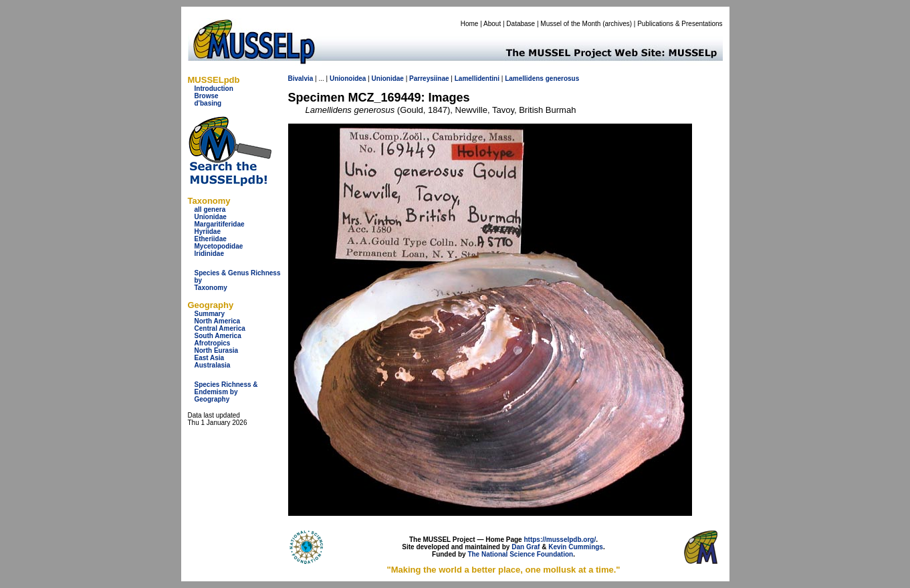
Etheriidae (211, 239)
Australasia (213, 365)
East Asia (210, 358)
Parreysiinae (429, 79)
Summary (210, 314)
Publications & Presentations (680, 24)
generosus (563, 79)
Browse (207, 96)
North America (218, 321)
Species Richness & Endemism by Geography (226, 392)
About (492, 24)
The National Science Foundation (520, 554)
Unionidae (211, 217)
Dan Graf (526, 547)
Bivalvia (301, 79)
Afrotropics (213, 343)
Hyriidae (208, 232)
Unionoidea (348, 79)
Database (521, 24)
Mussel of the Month (570, 24)
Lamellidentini (477, 79)
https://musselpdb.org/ (560, 540)
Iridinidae (209, 254)
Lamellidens (524, 79)
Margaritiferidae (220, 224)
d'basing (208, 103)
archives (617, 24)
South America (218, 336)
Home (470, 24)
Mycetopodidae (219, 246)
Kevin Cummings (576, 547)
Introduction (214, 89)
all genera (210, 209)
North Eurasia (217, 350)
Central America (220, 328)
